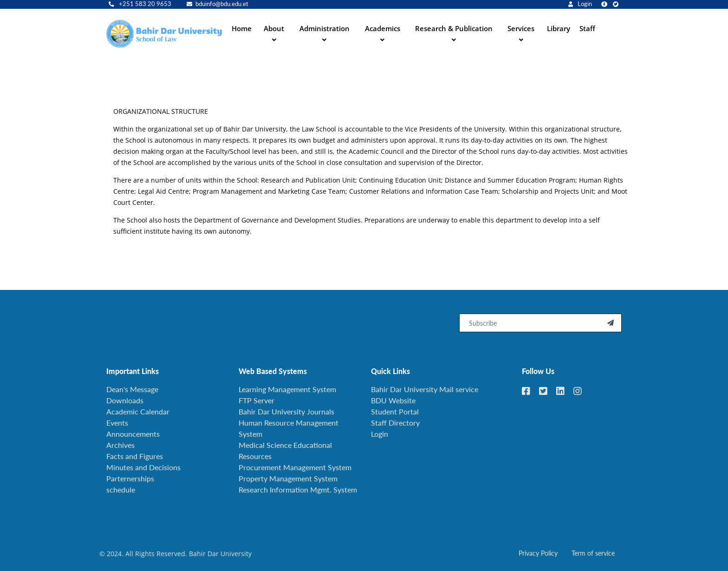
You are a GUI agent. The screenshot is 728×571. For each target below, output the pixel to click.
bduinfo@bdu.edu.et (218, 4)
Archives (120, 445)
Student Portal (395, 411)
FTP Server (257, 400)
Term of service (593, 553)
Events (117, 423)
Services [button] (521, 28)
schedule (121, 489)
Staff (587, 28)
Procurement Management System (295, 467)
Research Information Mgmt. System (298, 489)
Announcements (133, 434)
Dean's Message (132, 389)
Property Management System (288, 478)
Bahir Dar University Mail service (425, 389)
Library (559, 28)
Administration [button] (325, 28)
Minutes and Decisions (143, 467)
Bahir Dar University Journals (286, 411)
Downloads (125, 400)
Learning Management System (287, 389)
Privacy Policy (538, 553)
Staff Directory (395, 423)
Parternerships (130, 478)
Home (242, 28)
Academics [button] (383, 28)
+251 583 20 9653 (140, 4)
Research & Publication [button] (454, 28)
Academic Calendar (138, 411)
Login (580, 4)
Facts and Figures (135, 456)
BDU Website (393, 400)
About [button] (274, 28)
